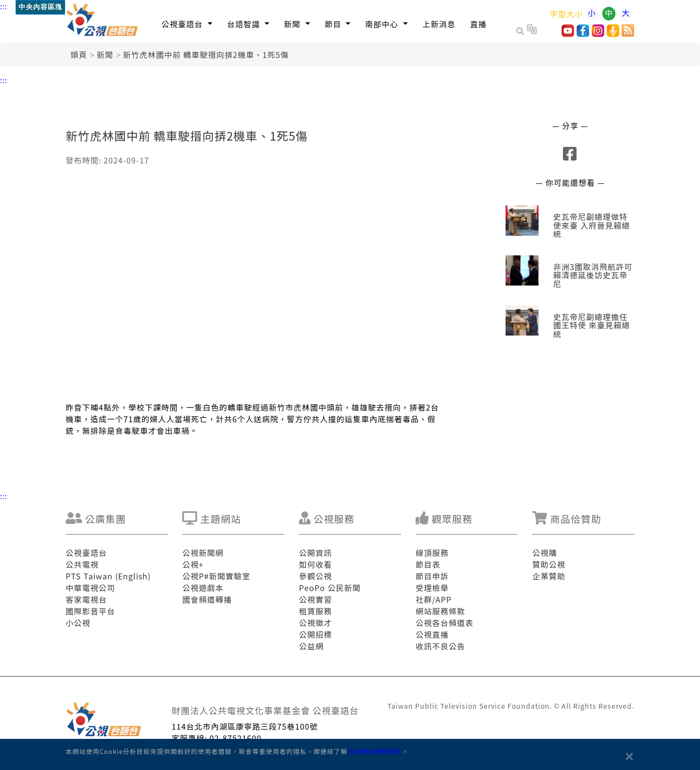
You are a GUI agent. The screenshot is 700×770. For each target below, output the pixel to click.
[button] (187, 24)
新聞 (105, 54)
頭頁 (79, 54)
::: (4, 6)
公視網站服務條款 (375, 751)
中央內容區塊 (40, 7)
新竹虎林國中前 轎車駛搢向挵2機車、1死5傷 (206, 54)
